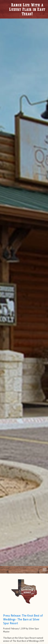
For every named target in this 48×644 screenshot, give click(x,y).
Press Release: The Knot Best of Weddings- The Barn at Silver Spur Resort (23, 619)
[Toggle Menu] (45, 570)
